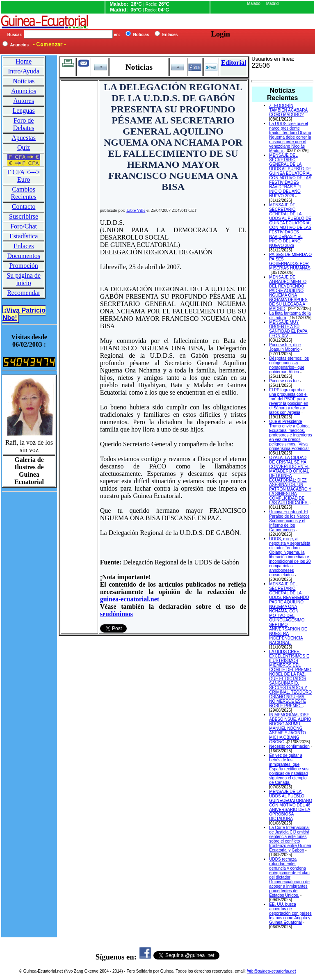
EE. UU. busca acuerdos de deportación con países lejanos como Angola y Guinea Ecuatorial (290, 913)
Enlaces (24, 246)
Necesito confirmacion (289, 746)
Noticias (24, 81)
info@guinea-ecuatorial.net (272, 971)
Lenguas (23, 111)
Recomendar (24, 293)
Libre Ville (136, 210)
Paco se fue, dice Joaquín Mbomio (285, 347)
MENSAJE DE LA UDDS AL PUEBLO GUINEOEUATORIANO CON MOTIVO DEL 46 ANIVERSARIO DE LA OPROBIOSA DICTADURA (291, 805)
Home (24, 61)
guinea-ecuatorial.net (130, 599)
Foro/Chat (24, 226)
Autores (24, 101)
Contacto (24, 207)
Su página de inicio (24, 279)
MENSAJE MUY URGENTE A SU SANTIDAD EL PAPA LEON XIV (288, 329)
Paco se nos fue (284, 381)
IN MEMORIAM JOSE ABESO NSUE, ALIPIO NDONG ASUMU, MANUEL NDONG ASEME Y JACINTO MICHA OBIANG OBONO (290, 728)
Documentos (24, 256)
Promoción (23, 266)
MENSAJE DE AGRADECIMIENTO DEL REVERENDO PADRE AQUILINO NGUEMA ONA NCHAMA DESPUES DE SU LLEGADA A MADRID (288, 293)
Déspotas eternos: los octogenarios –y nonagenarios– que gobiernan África (289, 365)
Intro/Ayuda (24, 71)
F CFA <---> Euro (24, 176)
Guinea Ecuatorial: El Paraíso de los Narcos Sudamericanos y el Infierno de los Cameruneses (289, 521)
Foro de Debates (24, 124)
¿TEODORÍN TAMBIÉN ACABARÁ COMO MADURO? (288, 110)
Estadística (24, 236)
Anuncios (24, 91)
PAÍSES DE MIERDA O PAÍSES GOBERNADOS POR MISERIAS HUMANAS (290, 261)
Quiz (24, 147)
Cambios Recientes (23, 193)
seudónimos (116, 614)
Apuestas (24, 138)
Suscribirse (24, 216)
